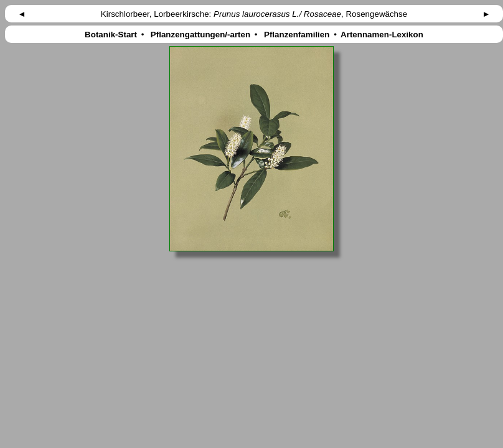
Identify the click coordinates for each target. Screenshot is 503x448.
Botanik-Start (110, 35)
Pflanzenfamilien (297, 35)
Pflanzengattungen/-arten (200, 35)
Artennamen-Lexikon (382, 35)
